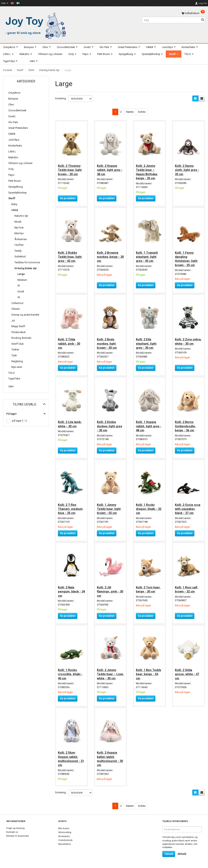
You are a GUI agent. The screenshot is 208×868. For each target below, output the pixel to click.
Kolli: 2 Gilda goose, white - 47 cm (187, 671)
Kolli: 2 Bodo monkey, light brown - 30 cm (107, 342)
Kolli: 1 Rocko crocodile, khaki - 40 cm (71, 671)
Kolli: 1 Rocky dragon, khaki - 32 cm (149, 506)
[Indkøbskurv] (193, 13)
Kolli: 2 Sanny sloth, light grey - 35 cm (187, 169)
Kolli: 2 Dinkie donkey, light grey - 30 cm (110, 424)
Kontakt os (12, 832)
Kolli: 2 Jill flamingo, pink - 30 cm (110, 589)
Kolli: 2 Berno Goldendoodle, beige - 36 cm (186, 424)
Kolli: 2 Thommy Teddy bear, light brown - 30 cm (70, 169)
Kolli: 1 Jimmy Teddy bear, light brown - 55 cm (109, 506)
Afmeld (182, 854)
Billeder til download (17, 836)
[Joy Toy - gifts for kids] (35, 25)
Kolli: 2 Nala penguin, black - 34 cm (70, 589)
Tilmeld (169, 854)
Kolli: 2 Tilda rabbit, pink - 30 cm (69, 342)
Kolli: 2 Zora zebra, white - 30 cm (187, 342)
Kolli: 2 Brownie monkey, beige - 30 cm (109, 256)
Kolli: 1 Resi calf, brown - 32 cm (187, 586)
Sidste (142, 112)
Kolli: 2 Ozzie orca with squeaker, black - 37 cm (188, 506)
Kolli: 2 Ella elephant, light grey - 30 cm (147, 342)
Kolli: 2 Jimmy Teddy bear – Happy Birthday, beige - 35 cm (147, 171)
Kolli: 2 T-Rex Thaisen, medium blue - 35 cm (71, 506)
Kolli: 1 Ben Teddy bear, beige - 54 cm (149, 671)
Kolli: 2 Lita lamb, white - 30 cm (70, 422)
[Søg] (203, 20)
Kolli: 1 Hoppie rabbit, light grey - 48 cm (149, 424)
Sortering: (61, 98)
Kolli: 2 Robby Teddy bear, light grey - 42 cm (70, 256)
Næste (130, 112)
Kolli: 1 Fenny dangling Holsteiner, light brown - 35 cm (187, 258)
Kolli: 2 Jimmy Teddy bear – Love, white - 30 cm (108, 673)
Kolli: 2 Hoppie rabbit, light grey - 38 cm (110, 169)
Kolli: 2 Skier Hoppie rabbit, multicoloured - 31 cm (71, 759)
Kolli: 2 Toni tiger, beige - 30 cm (149, 586)
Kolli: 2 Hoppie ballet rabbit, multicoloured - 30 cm (110, 759)
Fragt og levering (15, 828)
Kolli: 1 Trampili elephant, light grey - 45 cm (147, 256)
